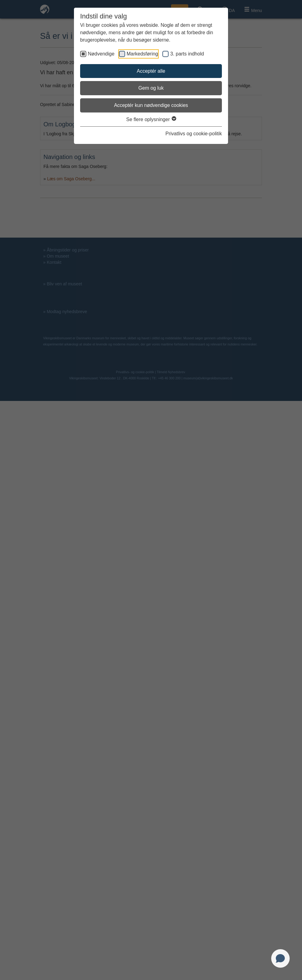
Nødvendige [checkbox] (101, 54)
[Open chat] (280, 958)
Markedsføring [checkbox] (142, 54)
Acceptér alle (151, 71)
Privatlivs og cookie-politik (194, 134)
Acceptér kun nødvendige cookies (151, 105)
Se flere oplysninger (151, 119)
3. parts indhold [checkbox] (187, 54)
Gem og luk (151, 88)
